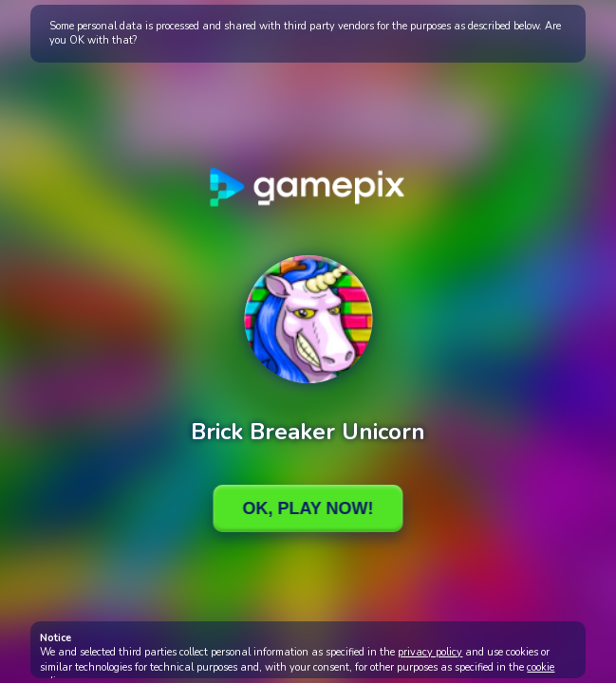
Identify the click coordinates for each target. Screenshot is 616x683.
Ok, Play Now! (308, 508)
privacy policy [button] (430, 652)
